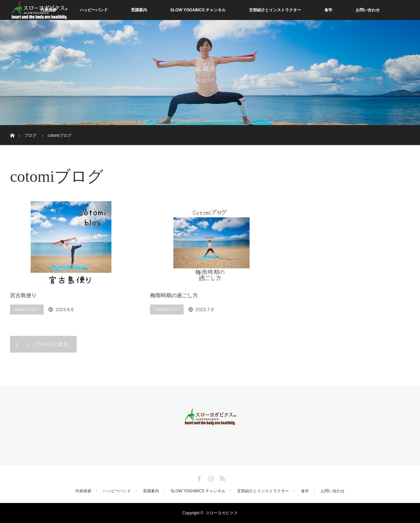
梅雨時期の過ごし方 (174, 295)
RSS (221, 477)
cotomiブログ (27, 310)
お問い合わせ (368, 10)
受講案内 (139, 10)
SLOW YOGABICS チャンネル (198, 10)
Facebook (199, 477)
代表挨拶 (83, 491)
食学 (328, 10)
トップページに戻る (47, 344)
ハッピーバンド (94, 10)
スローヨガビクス (222, 513)
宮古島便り (23, 295)
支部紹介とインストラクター (275, 10)
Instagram (210, 477)
